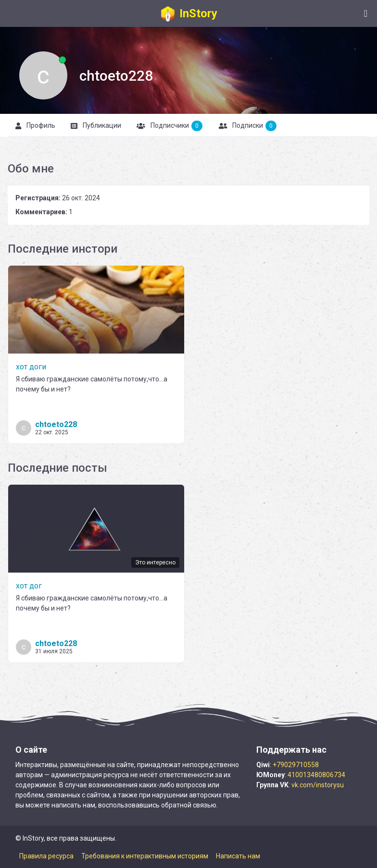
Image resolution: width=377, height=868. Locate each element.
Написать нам (238, 856)
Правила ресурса (46, 856)
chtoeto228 (56, 424)
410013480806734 (316, 775)
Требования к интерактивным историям (145, 856)
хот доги (31, 367)
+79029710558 (296, 765)
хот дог (29, 586)
